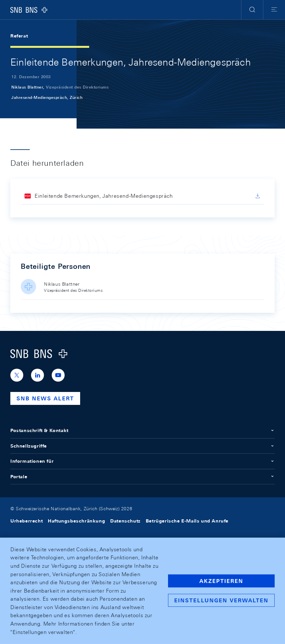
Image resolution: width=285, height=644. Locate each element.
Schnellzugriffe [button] (142, 446)
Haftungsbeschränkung (76, 521)
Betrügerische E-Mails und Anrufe (187, 521)
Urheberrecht (26, 521)
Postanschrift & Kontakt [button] (142, 430)
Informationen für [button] (142, 461)
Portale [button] (142, 477)
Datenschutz (125, 521)
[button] (252, 10)
